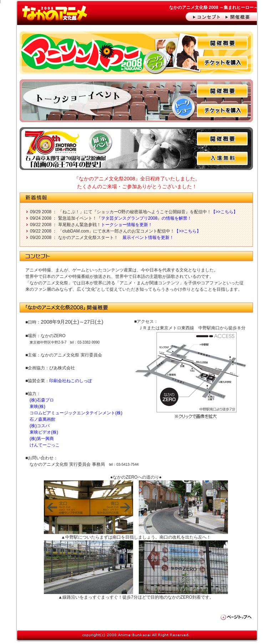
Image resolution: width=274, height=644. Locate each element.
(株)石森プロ (42, 400)
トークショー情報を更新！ (127, 225)
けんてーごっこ (45, 445)
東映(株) (37, 406)
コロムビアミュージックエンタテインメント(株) (76, 413)
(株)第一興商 (42, 439)
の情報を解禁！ (177, 218)
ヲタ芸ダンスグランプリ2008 (129, 218)
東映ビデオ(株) (44, 432)
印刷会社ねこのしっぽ (71, 381)
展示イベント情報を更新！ (148, 238)
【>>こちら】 (224, 212)
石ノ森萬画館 (42, 419)
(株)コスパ (40, 426)
